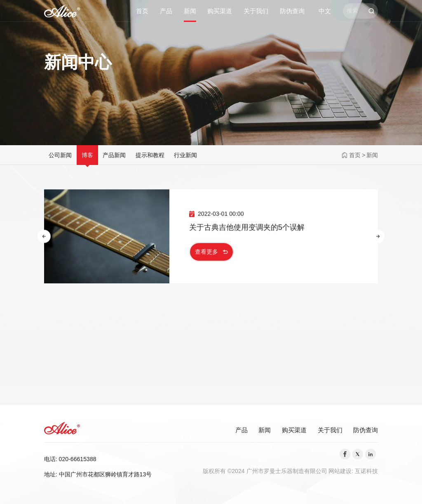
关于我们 (256, 11)
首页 (142, 11)
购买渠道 (220, 11)
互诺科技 (366, 471)
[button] (44, 237)
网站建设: (342, 471)
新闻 (190, 11)
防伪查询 (292, 11)
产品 (166, 11)
